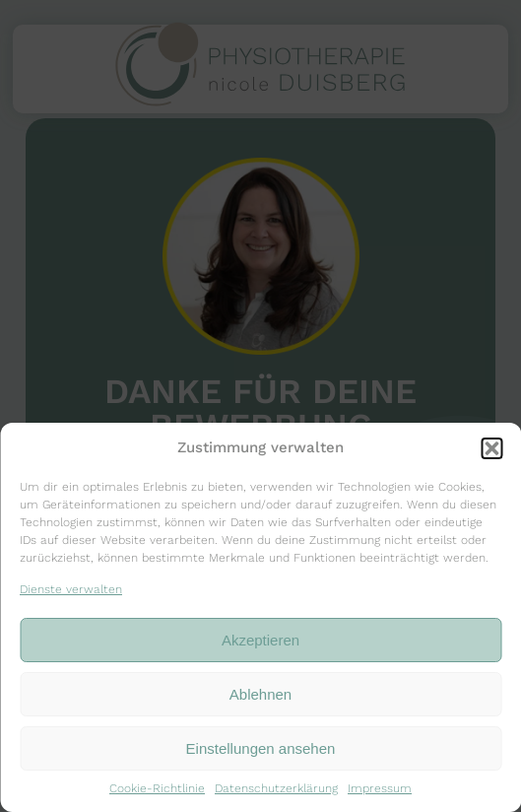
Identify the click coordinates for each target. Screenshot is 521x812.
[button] (491, 448)
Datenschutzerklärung (276, 788)
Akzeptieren (260, 640)
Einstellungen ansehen (261, 748)
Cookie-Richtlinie (157, 788)
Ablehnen (260, 694)
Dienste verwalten (71, 589)
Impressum (380, 788)
